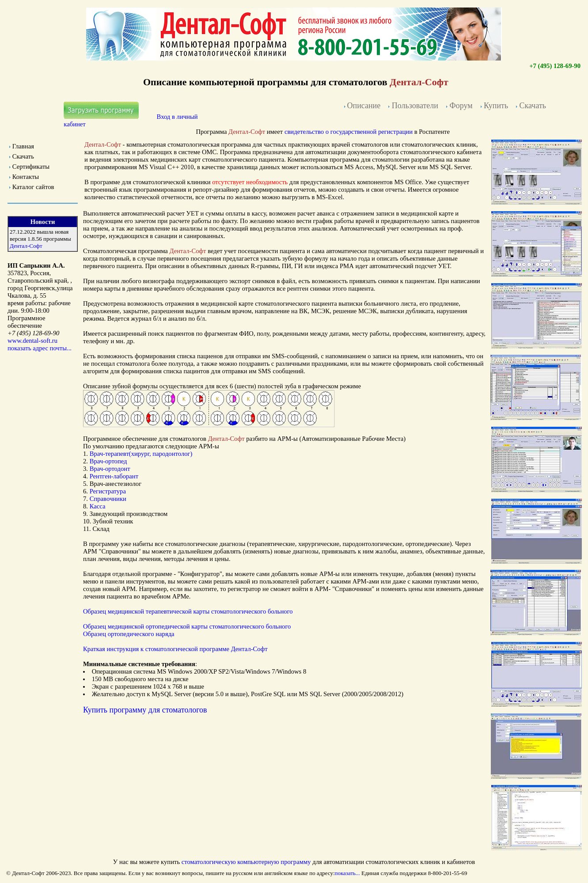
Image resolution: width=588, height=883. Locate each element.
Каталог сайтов (33, 187)
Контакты (26, 177)
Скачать (23, 156)
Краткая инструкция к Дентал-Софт (175, 649)
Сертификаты (31, 167)
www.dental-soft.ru (32, 341)
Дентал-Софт (26, 246)
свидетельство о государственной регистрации (349, 132)
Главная (23, 146)
